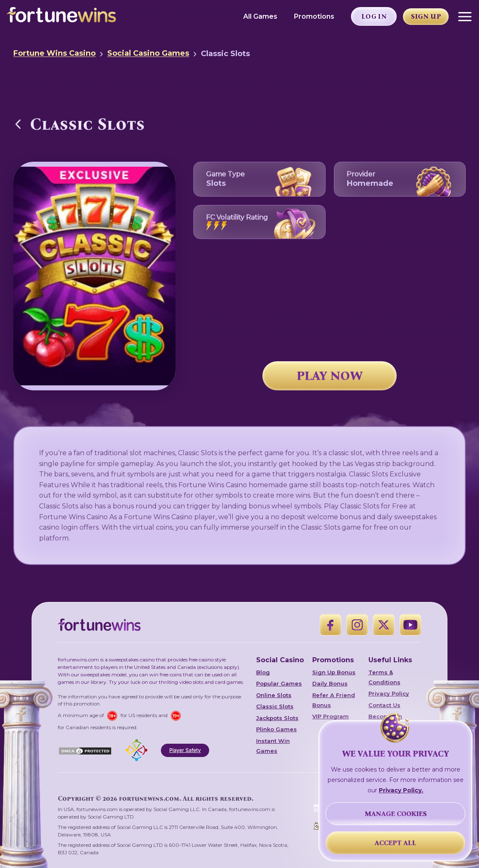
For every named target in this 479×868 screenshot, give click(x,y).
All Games (260, 16)
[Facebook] (331, 625)
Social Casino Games (148, 53)
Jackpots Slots (277, 718)
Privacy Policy (389, 693)
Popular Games (279, 683)
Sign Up (426, 16)
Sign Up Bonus (334, 672)
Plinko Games (277, 729)
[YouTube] (410, 625)
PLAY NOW (330, 376)
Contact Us (384, 705)
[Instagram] (357, 625)
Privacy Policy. (401, 790)
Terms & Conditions (384, 677)
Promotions (314, 16)
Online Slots (274, 695)
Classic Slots (275, 706)
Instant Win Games (273, 746)
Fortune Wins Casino (54, 53)
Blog (263, 672)
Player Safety (185, 750)
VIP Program (331, 716)
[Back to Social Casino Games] (18, 124)
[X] (384, 625)
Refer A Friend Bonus (334, 700)
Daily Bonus (330, 683)
